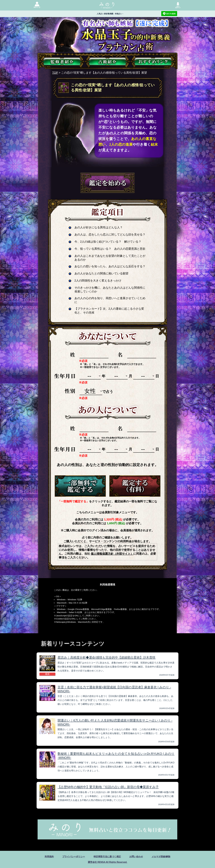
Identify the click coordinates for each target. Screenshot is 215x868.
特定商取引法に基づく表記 (107, 857)
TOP (55, 73)
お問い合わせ (136, 857)
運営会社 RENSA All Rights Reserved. (107, 862)
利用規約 (49, 857)
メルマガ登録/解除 (161, 857)
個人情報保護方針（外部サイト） (112, 554)
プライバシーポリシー (74, 857)
